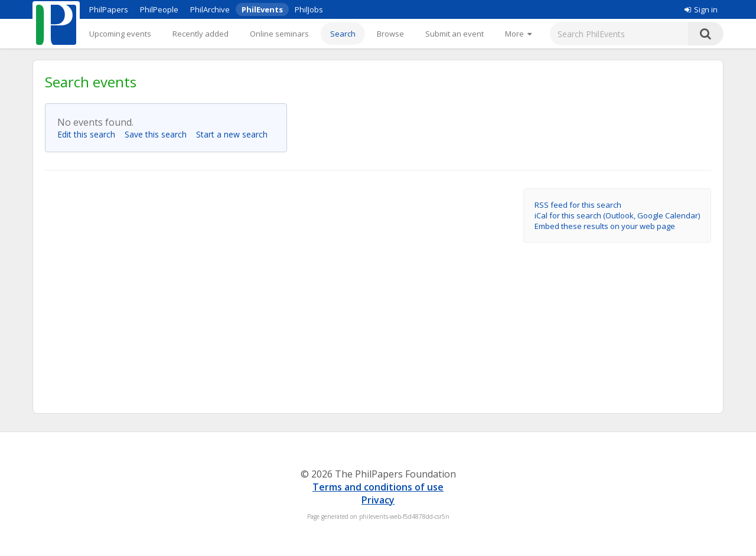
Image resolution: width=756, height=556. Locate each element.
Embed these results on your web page (605, 226)
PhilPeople (159, 9)
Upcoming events (120, 34)
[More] (518, 34)
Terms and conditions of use (378, 487)
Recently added (201, 34)
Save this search (159, 134)
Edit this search (90, 134)
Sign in (701, 9)
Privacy (378, 500)
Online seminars (279, 34)
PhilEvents (262, 9)
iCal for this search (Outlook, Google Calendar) (617, 215)
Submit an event (454, 34)
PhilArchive (210, 9)
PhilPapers (109, 9)
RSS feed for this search (578, 205)
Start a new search (235, 134)
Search (343, 34)
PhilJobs (309, 9)
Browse (390, 34)
